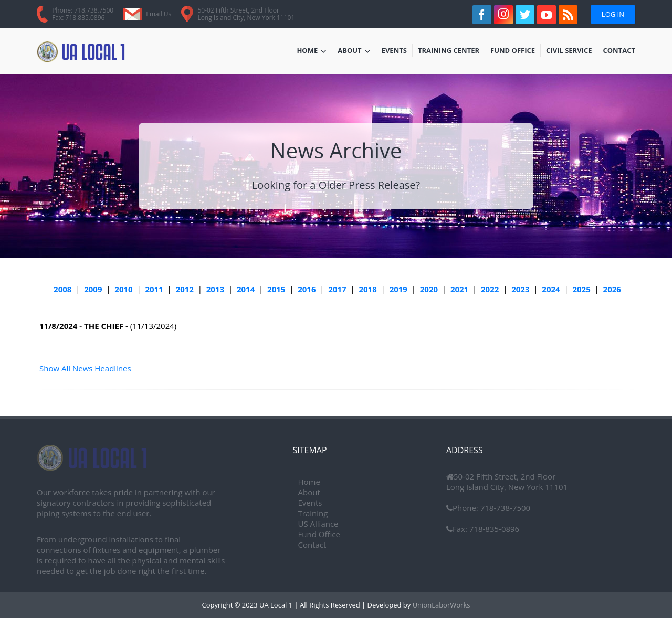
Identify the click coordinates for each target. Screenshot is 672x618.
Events (397, 51)
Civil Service (569, 51)
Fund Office (513, 51)
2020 (429, 289)
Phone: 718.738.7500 (83, 10)
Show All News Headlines (85, 368)
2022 (490, 289)
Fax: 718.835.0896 (78, 18)
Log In (613, 14)
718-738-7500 (504, 508)
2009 (93, 289)
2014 (246, 289)
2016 (307, 289)
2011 (154, 289)
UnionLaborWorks (440, 605)
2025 (581, 289)
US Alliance (318, 524)
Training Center (449, 51)
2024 (551, 289)
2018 (367, 289)
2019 (398, 289)
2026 (612, 289)
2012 (185, 289)
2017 (337, 289)
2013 (215, 289)
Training (313, 513)
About (354, 51)
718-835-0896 (493, 529)
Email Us (159, 14)
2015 (276, 289)
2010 (123, 289)
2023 (520, 289)
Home (312, 51)
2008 (62, 289)
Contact (619, 51)
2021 (459, 289)
